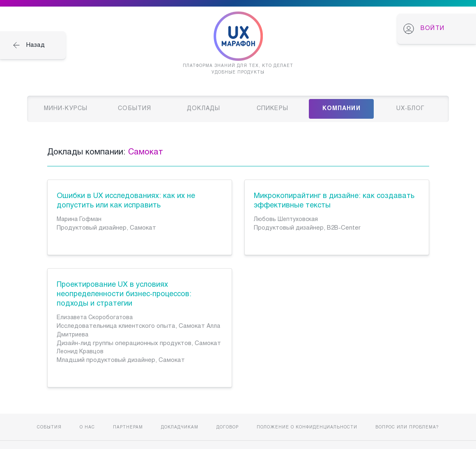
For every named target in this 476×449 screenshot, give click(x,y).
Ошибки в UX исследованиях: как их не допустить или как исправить (126, 201)
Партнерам (128, 427)
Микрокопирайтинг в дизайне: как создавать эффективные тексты (334, 201)
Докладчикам (180, 427)
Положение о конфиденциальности (307, 427)
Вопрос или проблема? (407, 427)
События (49, 427)
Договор (228, 427)
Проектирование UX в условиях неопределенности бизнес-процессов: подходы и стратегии (124, 294)
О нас (87, 427)
